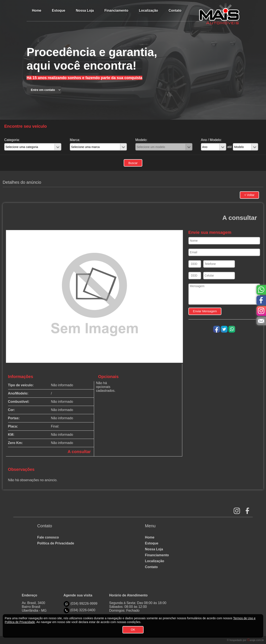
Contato (151, 567)
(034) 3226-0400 (83, 610)
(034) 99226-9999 (84, 604)
